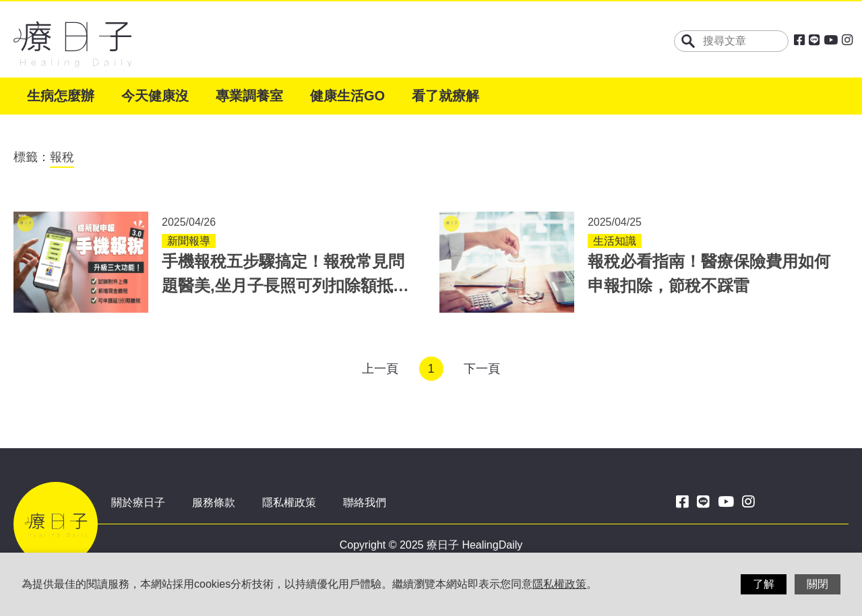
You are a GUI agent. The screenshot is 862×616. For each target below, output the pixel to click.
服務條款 (214, 502)
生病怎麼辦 (61, 96)
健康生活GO (347, 96)
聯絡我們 (365, 502)
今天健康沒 (155, 96)
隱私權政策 (289, 502)
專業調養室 (249, 96)
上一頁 (380, 369)
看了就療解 (445, 96)
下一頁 (482, 369)
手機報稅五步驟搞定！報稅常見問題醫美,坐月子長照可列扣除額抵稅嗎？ (285, 285)
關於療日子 (138, 502)
